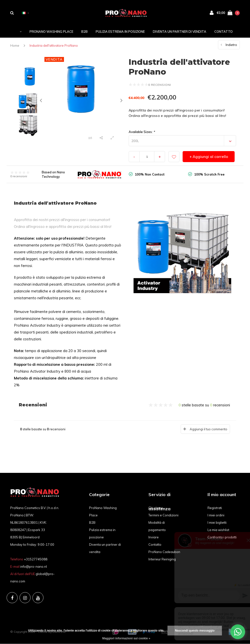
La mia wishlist (218, 530)
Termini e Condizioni (163, 515)
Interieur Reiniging (162, 559)
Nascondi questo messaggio (195, 631)
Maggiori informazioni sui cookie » (126, 638)
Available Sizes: (142, 132)
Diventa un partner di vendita (180, 32)
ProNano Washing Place (51, 32)
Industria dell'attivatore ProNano (54, 45)
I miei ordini (216, 515)
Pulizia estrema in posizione (120, 32)
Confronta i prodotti (222, 537)
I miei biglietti (217, 522)
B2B (84, 32)
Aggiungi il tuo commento (208, 429)
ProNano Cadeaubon (164, 552)
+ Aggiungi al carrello (209, 157)
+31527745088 (36, 559)
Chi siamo (156, 508)
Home (15, 45)
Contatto (224, 32)
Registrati (215, 508)
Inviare (154, 537)
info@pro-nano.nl (34, 566)
